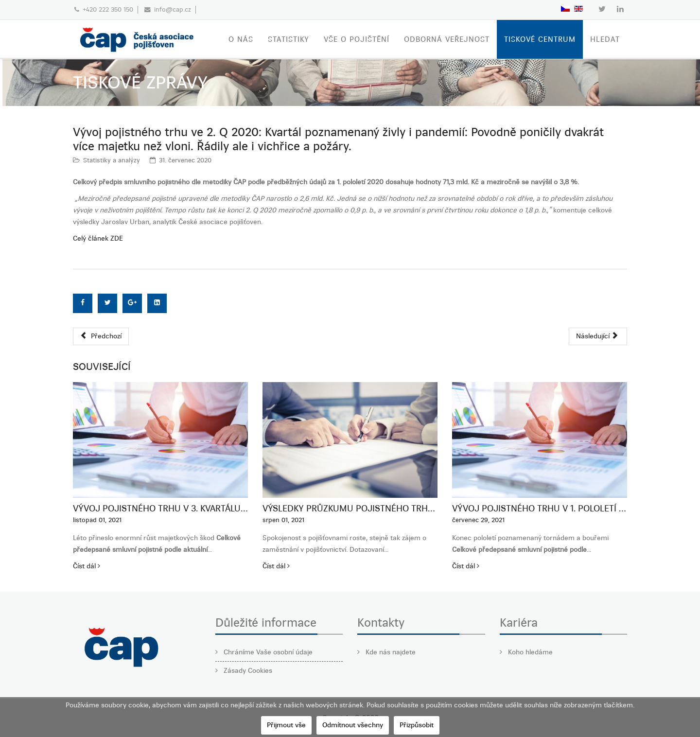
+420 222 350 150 (108, 9)
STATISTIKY (289, 39)
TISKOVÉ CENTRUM (540, 39)
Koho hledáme (529, 652)
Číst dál (87, 566)
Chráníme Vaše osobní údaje (267, 652)
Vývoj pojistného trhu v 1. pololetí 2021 (540, 509)
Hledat (605, 39)
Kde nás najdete (390, 652)
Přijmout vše (286, 725)
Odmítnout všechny (353, 725)
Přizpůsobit (417, 725)
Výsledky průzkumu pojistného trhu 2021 (350, 509)
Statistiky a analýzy (112, 160)
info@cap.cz (173, 9)
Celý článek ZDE (98, 238)
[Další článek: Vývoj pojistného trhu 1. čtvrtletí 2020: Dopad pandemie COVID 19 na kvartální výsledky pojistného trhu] (598, 336)
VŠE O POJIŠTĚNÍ (357, 39)
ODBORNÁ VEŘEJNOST (447, 39)
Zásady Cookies (247, 671)
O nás (241, 39)
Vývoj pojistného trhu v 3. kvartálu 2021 (160, 509)
